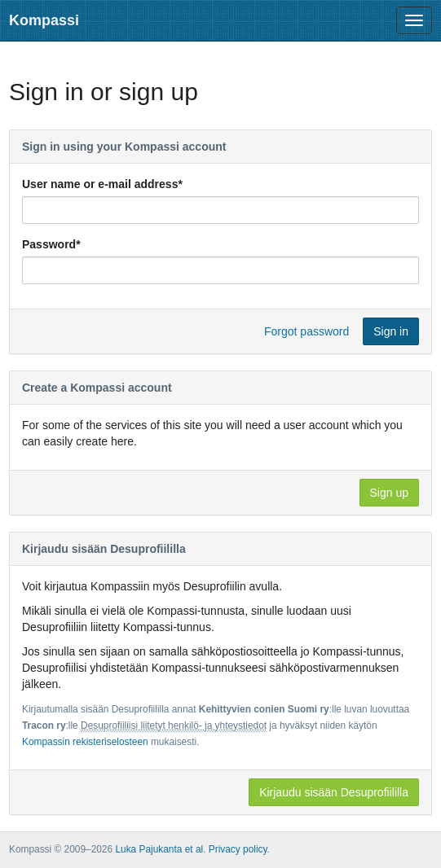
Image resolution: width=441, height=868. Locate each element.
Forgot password (306, 331)
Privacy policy (238, 849)
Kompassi (44, 20)
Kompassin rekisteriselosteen (85, 742)
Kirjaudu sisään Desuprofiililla (334, 792)
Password (51, 244)
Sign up (389, 493)
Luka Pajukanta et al (159, 849)
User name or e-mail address (102, 184)
